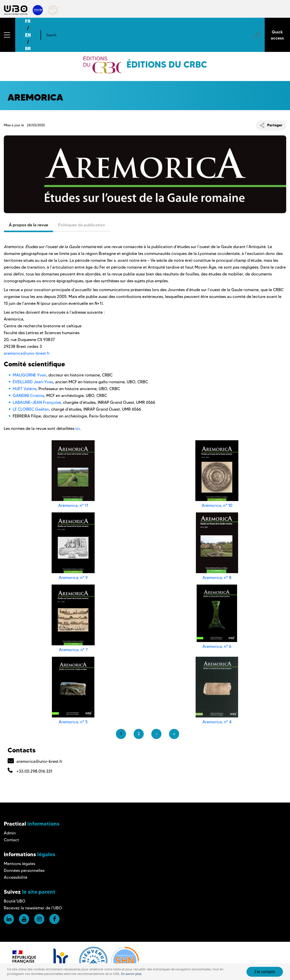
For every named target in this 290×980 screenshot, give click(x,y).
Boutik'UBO (15, 901)
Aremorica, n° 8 (217, 578)
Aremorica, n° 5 (73, 722)
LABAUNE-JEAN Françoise (37, 402)
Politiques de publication (82, 225)
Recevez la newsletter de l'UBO (33, 908)
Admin (10, 833)
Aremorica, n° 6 (217, 646)
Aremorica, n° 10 (217, 505)
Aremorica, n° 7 (73, 650)
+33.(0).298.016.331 (34, 771)
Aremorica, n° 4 (217, 722)
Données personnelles (24, 871)
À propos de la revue (28, 225)
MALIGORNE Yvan (29, 375)
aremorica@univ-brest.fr (27, 353)
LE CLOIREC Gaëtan (31, 409)
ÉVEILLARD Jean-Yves (33, 382)
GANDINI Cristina (28, 396)
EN (28, 35)
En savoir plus (131, 974)
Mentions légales (19, 864)
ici (78, 428)
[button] (8, 35)
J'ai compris (265, 972)
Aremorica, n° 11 (73, 505)
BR (28, 48)
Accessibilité (16, 877)
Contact (11, 840)
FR (28, 21)
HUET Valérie (25, 389)
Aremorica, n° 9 (73, 578)
